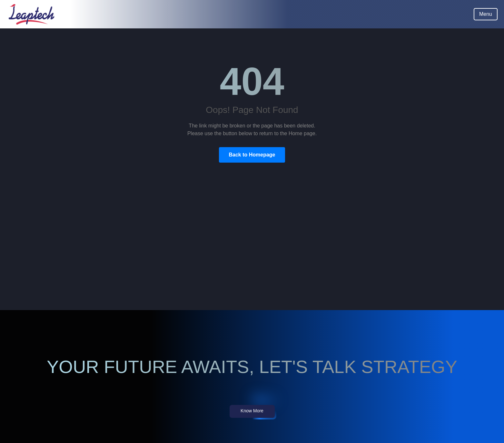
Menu (486, 14)
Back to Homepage (252, 155)
